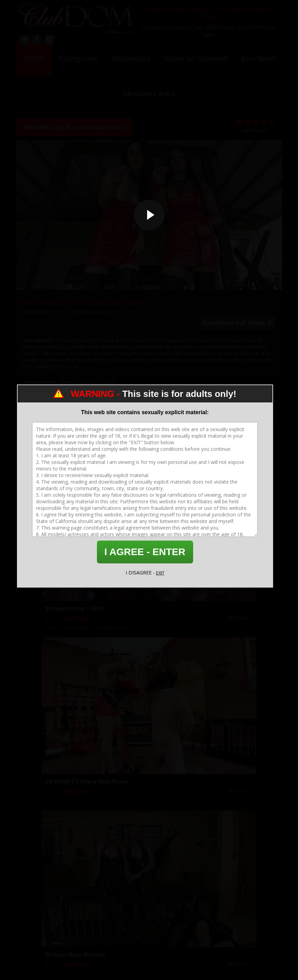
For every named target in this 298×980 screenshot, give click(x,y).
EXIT (160, 573)
